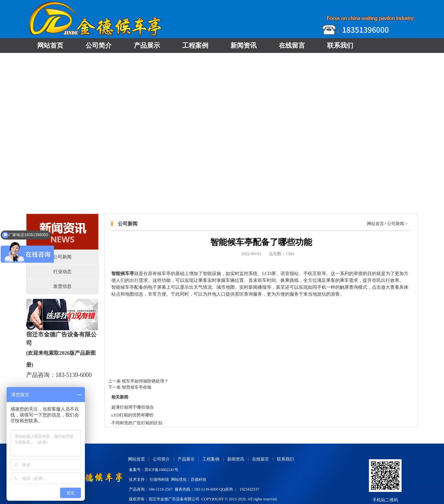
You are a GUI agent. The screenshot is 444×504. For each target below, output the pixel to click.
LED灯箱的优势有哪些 (132, 415)
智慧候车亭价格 (137, 387)
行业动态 (62, 272)
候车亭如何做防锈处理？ (145, 381)
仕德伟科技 (159, 480)
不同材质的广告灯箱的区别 (137, 423)
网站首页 (375, 224)
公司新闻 (396, 224)
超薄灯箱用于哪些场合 (133, 407)
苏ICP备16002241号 (161, 470)
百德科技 (198, 480)
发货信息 (62, 286)
